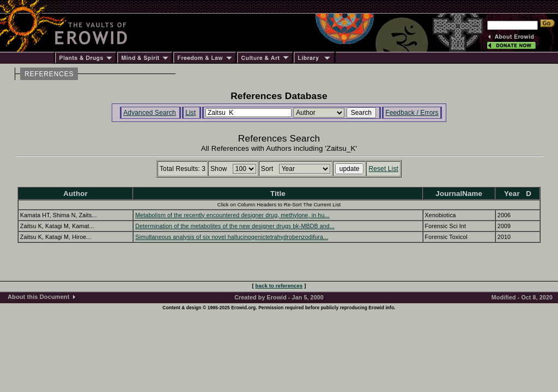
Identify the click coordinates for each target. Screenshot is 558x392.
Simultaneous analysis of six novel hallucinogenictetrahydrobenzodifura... (232, 237)
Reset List (383, 169)
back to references (279, 286)
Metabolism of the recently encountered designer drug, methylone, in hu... (232, 215)
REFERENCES (49, 74)
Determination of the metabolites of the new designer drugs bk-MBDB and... (235, 226)
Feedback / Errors (412, 113)
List (190, 113)
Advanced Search (150, 113)
